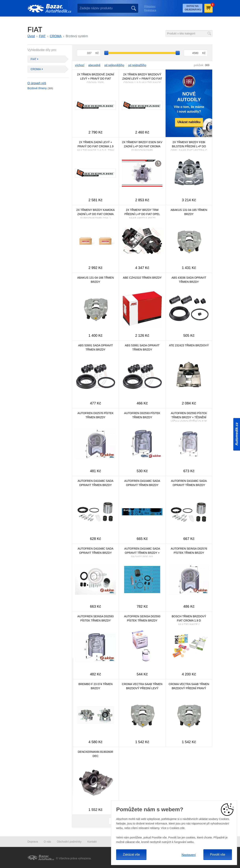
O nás (47, 842)
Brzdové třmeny (40, 88)
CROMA (56, 36)
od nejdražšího (137, 65)
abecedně (94, 65)
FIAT (42, 36)
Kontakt (92, 842)
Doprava (33, 842)
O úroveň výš (37, 83)
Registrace (150, 10)
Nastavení (189, 855)
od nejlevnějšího (114, 65)
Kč (97, 53)
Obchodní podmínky (69, 842)
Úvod (31, 36)
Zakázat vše (131, 855)
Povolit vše (218, 855)
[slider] (106, 53)
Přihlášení (150, 6)
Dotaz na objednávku (193, 8)
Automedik (237, 434)
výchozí (80, 65)
